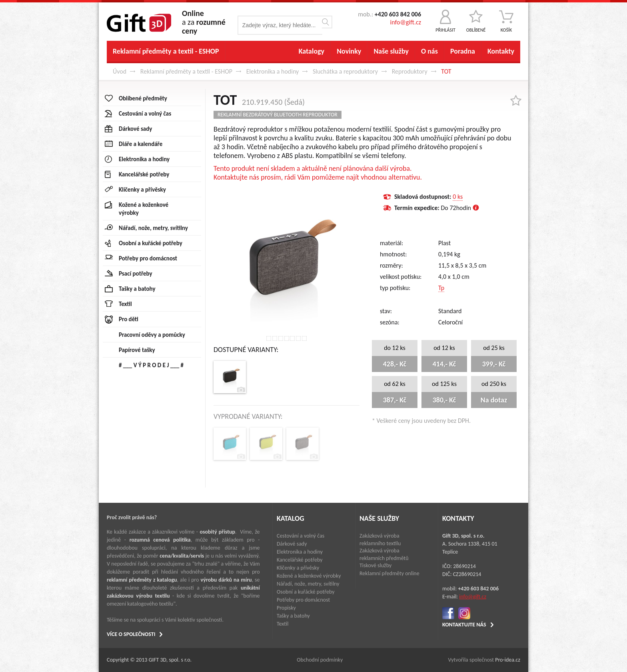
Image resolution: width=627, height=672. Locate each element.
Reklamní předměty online (389, 573)
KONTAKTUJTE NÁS (464, 625)
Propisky (286, 608)
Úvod (120, 71)
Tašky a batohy (293, 616)
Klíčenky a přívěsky (298, 568)
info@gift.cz (406, 22)
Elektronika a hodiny (273, 71)
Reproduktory (410, 71)
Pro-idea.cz (508, 660)
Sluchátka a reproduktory (345, 71)
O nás (429, 51)
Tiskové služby (375, 565)
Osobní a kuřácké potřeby (306, 592)
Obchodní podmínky (320, 660)
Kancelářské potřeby (300, 560)
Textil (283, 624)
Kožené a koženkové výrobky (309, 576)
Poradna (463, 51)
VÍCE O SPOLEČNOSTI (131, 634)
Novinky (349, 51)
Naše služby (391, 51)
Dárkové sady (292, 544)
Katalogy (312, 51)
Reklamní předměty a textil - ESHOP (166, 51)
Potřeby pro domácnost (303, 600)
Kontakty (501, 51)
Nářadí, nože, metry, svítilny (308, 584)
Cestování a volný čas (301, 536)
